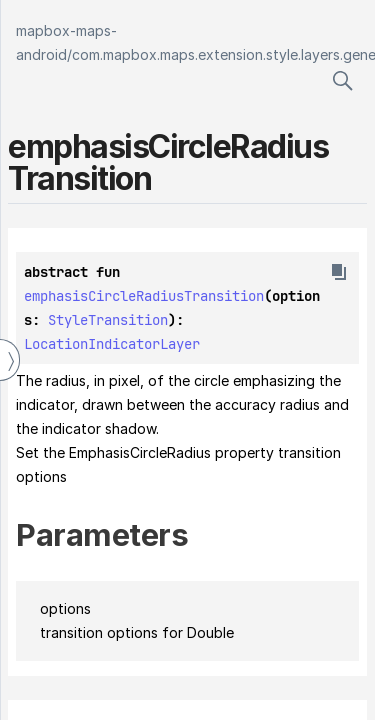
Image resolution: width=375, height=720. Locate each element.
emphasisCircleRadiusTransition (144, 296)
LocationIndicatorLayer (112, 344)
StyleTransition (108, 320)
